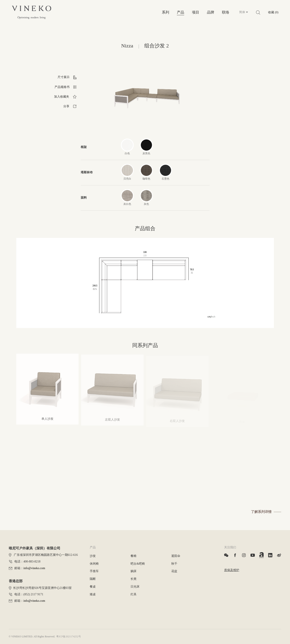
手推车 (94, 571)
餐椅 (134, 556)
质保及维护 (232, 570)
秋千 (174, 564)
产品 (181, 12)
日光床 (135, 587)
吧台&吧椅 (138, 564)
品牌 (211, 12)
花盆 (174, 571)
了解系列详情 (261, 512)
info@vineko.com (34, 568)
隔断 (93, 579)
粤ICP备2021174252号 (68, 636)
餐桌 (93, 587)
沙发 (93, 556)
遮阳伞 (176, 556)
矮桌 (93, 594)
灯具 (134, 594)
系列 (165, 12)
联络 (226, 12)
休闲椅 (94, 564)
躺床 (134, 571)
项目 (196, 12)
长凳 (134, 579)
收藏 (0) (273, 12)
